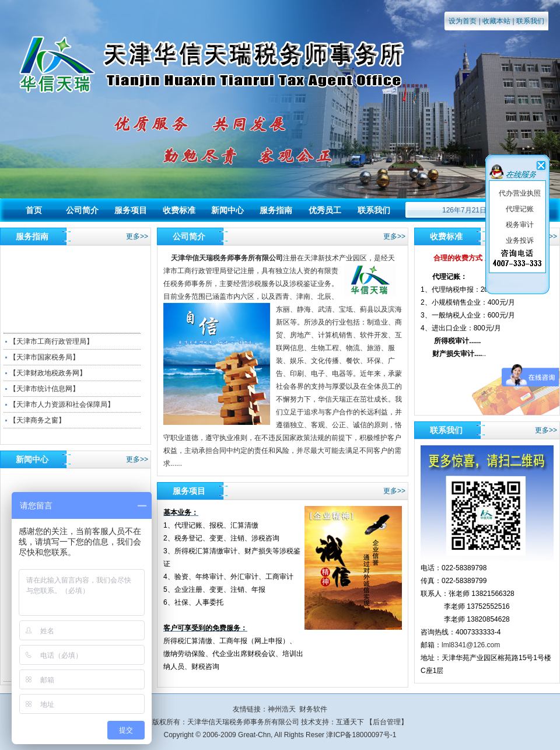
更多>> (137, 236)
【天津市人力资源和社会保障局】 (62, 404)
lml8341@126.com (471, 645)
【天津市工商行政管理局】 (51, 341)
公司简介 (82, 210)
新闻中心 (228, 210)
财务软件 (313, 709)
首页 (34, 210)
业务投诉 (520, 240)
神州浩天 (282, 709)
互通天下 (350, 722)
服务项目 (131, 210)
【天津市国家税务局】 (44, 357)
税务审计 (520, 225)
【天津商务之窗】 (37, 420)
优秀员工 (325, 210)
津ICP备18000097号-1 (361, 735)
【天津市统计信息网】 (44, 389)
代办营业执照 (520, 193)
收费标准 (179, 210)
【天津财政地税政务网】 (48, 373)
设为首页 (463, 21)
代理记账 (520, 209)
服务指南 (276, 210)
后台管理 (387, 722)
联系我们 (530, 21)
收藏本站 (496, 21)
